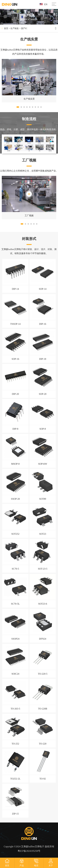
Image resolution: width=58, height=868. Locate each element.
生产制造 (15, 28)
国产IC (24, 28)
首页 (6, 28)
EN (43, 4)
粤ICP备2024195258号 (29, 851)
